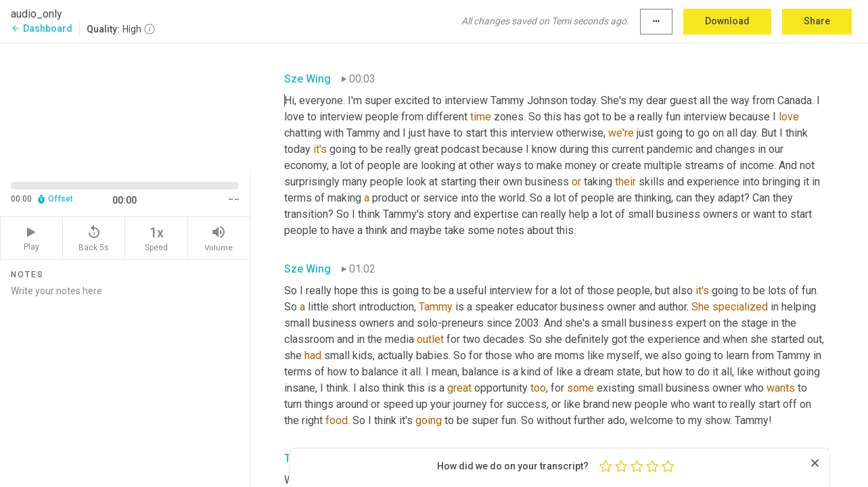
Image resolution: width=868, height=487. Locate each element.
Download (727, 21)
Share (817, 21)
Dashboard (42, 28)
